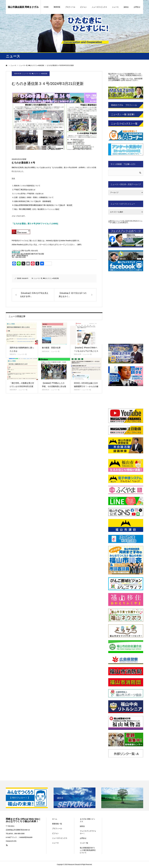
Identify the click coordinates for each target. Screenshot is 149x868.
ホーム (55, 819)
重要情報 (57, 7)
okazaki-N (25, 278)
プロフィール (70, 7)
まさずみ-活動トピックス (87, 820)
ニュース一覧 (27, 74)
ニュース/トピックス (99, 7)
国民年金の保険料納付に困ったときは (22, 349)
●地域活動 (44, 74)
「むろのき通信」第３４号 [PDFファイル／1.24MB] (35, 224)
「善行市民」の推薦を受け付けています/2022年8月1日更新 (22, 386)
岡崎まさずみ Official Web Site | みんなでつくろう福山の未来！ (23, 820)
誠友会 (126, 7)
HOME (46, 7)
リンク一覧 (84, 843)
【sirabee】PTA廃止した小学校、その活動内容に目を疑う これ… (54, 386)
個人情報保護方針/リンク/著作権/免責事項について (88, 850)
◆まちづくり (36, 74)
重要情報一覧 (57, 824)
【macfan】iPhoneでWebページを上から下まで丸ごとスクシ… (86, 351)
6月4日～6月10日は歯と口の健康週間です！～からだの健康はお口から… (86, 386)
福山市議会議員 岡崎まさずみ (23, 7)
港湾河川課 (16, 252)
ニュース (115, 7)
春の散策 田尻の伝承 (51, 348)
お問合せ (137, 7)
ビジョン (83, 7)
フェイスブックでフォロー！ (88, 832)
